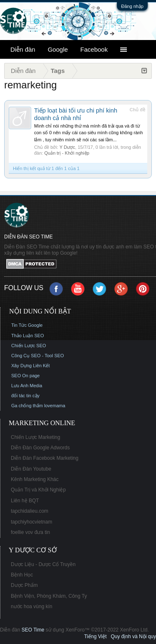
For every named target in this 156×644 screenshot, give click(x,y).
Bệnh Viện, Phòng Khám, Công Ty (49, 596)
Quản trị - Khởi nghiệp (67, 153)
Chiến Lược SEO (29, 346)
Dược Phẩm (24, 585)
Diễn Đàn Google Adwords (40, 448)
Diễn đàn (23, 49)
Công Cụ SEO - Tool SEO (38, 356)
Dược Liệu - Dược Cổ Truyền (43, 564)
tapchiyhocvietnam (31, 522)
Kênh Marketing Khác (35, 479)
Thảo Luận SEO (28, 336)
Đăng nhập (132, 6)
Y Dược (67, 147)
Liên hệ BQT (25, 501)
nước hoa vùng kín (32, 606)
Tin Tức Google (27, 325)
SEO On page (26, 376)
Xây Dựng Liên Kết (31, 366)
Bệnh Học (22, 575)
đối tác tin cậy (25, 396)
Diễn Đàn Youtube (31, 469)
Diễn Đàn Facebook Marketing (45, 458)
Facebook (94, 49)
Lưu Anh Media (27, 386)
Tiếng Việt (95, 636)
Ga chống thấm (27, 406)
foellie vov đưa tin (30, 532)
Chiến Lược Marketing (36, 437)
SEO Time (33, 630)
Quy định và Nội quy (133, 636)
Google (58, 49)
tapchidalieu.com (30, 511)
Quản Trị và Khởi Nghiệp (38, 490)
